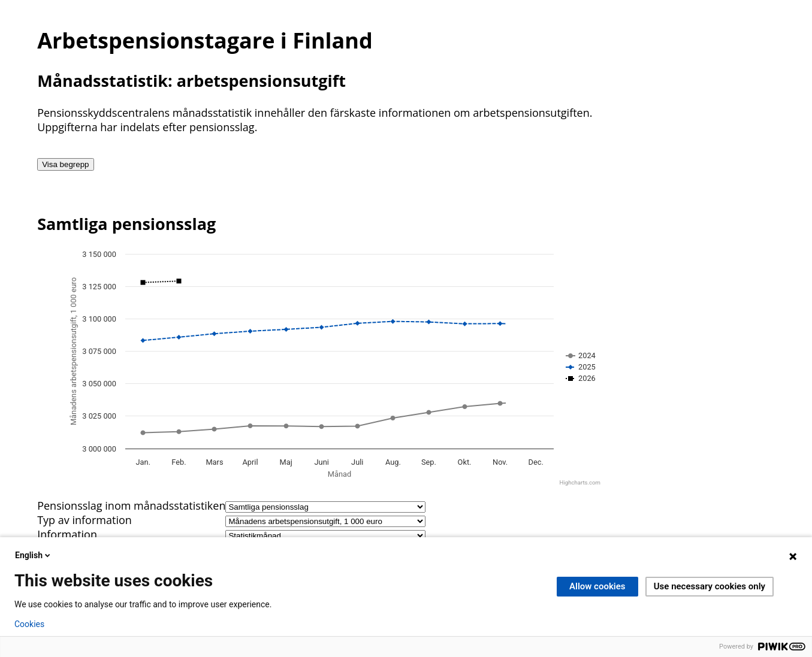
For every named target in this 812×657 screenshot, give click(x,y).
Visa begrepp (65, 164)
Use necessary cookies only (710, 586)
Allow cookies (597, 586)
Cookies (29, 624)
